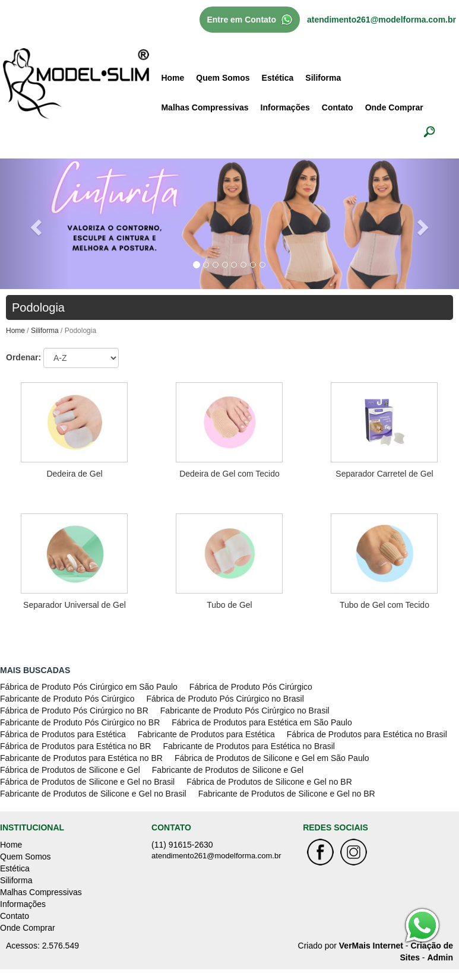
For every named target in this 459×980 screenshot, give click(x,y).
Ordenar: (23, 357)
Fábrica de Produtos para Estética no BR (75, 746)
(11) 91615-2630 (182, 845)
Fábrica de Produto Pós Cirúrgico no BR (74, 711)
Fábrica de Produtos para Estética (63, 734)
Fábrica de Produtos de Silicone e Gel (70, 770)
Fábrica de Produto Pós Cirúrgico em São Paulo (89, 687)
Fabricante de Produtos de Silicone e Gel (228, 770)
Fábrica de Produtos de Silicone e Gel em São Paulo (272, 758)
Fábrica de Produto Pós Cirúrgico (251, 687)
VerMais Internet (371, 946)
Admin (440, 957)
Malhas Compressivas (205, 107)
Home (172, 78)
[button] (34, 223)
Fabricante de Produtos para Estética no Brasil (249, 746)
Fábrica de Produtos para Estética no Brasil (367, 734)
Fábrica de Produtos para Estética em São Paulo (262, 722)
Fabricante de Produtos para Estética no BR (81, 758)
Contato (338, 107)
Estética (278, 78)
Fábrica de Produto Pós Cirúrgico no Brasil (225, 699)
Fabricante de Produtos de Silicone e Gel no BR (287, 794)
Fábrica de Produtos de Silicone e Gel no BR (269, 782)
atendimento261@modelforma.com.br (382, 20)
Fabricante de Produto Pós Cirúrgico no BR (80, 722)
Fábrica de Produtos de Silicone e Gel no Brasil (87, 782)
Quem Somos (223, 78)
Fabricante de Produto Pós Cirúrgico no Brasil (245, 711)
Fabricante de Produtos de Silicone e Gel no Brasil (93, 794)
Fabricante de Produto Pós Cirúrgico (67, 699)
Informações (285, 107)
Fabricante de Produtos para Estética (206, 734)
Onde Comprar (394, 107)
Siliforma (323, 78)
